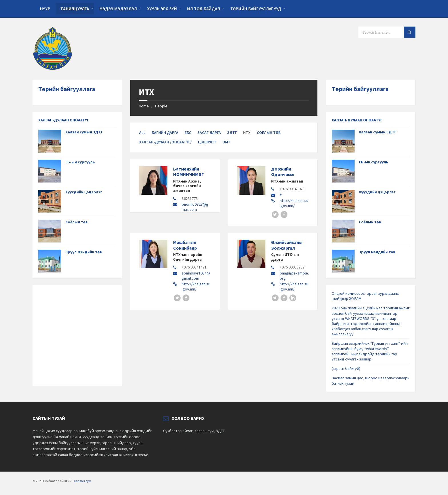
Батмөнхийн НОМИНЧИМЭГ (188, 172)
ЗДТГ (232, 133)
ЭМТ (227, 142)
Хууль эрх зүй (162, 9)
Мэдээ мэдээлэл (118, 9)
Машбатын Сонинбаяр (185, 245)
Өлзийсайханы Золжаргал (287, 245)
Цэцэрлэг (207, 142)
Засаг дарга (209, 133)
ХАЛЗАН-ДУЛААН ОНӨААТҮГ (64, 120)
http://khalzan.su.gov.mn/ (294, 203)
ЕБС (188, 133)
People (161, 106)
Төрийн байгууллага (67, 89)
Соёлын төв (269, 133)
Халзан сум (83, 481)
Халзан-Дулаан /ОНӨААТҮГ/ (165, 142)
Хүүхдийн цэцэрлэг (84, 192)
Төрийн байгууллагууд (256, 9)
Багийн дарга (165, 133)
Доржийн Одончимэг (283, 172)
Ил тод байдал (204, 9)
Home (144, 106)
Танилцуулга (75, 9)
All (142, 133)
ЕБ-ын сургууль (80, 162)
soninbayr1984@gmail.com (196, 276)
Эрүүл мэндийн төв (84, 252)
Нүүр (45, 9)
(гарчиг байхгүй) (346, 368)
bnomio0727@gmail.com (195, 207)
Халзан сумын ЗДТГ (84, 132)
